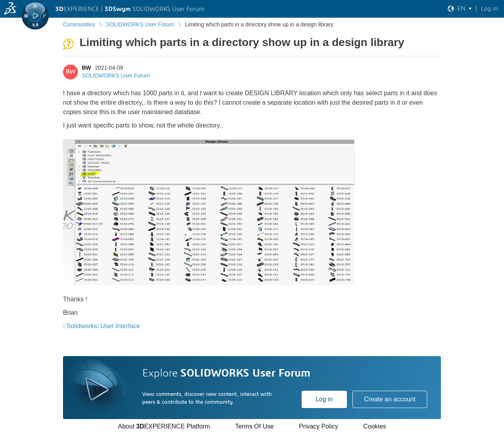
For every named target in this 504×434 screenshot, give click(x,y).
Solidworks (82, 326)
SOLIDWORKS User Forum (116, 76)
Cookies (375, 426)
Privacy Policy (319, 426)
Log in (324, 399)
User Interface (120, 326)
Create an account (390, 399)
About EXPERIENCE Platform (164, 426)
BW (86, 68)
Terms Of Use (254, 426)
